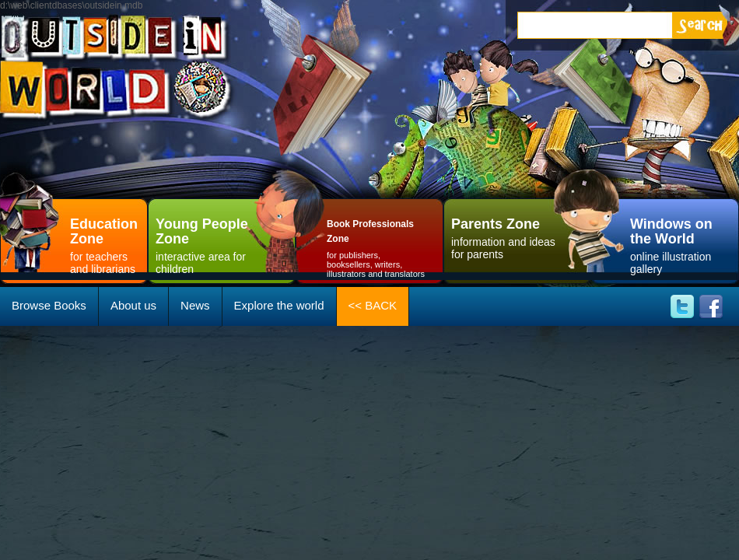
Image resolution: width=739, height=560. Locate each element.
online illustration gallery (681, 244)
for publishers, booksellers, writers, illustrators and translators (377, 246)
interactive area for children (210, 244)
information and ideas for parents (506, 237)
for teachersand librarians (109, 244)
